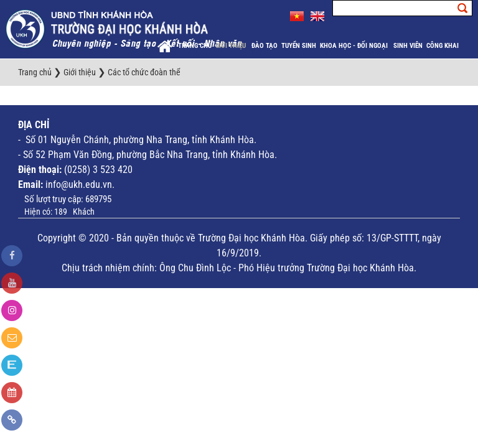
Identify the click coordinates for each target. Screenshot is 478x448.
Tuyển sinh (299, 46)
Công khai (443, 46)
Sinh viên (408, 46)
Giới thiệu (232, 46)
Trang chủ (195, 46)
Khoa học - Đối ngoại (355, 46)
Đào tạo (265, 46)
